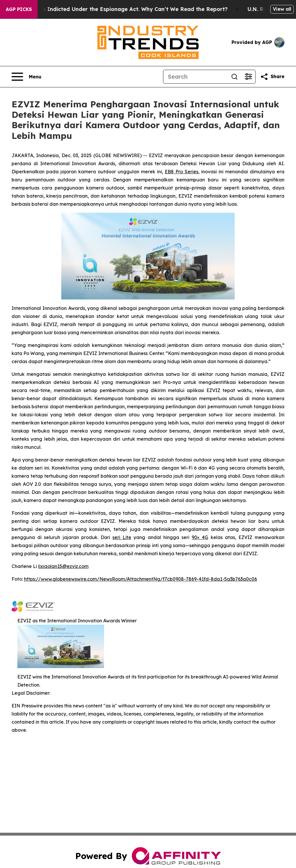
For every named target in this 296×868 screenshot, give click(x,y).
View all (282, 9)
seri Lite (122, 537)
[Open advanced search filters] (248, 77)
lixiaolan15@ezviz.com (63, 566)
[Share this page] (272, 77)
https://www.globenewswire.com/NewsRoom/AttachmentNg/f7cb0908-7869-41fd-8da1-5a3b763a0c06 (140, 579)
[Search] (195, 77)
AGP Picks (19, 9)
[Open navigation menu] (26, 77)
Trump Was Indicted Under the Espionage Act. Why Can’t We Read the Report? (125, 9)
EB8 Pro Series (182, 172)
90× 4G (200, 537)
